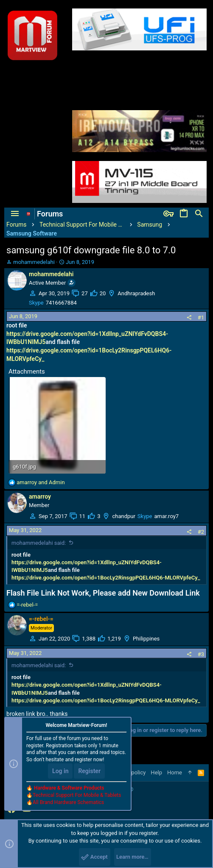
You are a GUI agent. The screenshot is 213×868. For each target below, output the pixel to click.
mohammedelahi (34, 262)
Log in (60, 771)
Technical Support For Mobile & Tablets (77, 795)
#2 (201, 532)
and (41, 482)
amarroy (40, 496)
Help (156, 772)
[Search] (199, 214)
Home (175, 772)
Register (89, 771)
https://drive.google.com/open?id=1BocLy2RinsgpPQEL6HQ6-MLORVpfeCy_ (106, 578)
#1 (201, 318)
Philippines (146, 639)
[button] (15, 214)
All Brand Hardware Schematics (68, 802)
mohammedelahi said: (39, 543)
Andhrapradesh (136, 293)
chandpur (123, 516)
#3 (201, 654)
